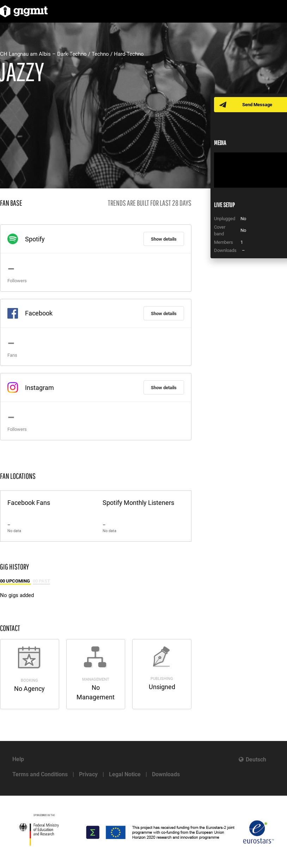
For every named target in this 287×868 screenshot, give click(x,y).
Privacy (88, 774)
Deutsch (256, 759)
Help (18, 759)
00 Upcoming (16, 581)
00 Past (41, 581)
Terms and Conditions (40, 774)
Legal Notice (125, 774)
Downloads (166, 774)
